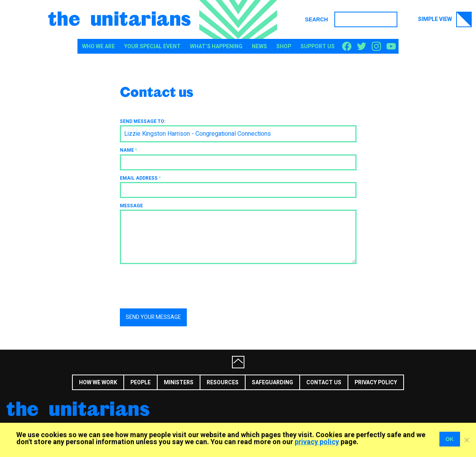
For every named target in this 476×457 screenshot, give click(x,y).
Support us (318, 46)
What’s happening (216, 46)
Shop (284, 46)
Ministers (179, 383)
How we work (98, 383)
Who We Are (98, 46)
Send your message (153, 317)
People (141, 383)
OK (450, 439)
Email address (140, 178)
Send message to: (143, 121)
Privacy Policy (376, 383)
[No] (466, 440)
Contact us (324, 383)
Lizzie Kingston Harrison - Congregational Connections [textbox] (198, 134)
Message (131, 206)
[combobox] (238, 134)
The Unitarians (120, 18)
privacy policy (317, 442)
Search (317, 19)
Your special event (152, 46)
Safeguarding (272, 383)
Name (128, 150)
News (259, 46)
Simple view (445, 19)
